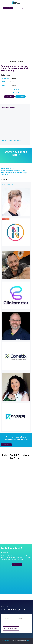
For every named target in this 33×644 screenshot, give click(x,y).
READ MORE (4, 564)
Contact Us (5, 8)
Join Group (4, 444)
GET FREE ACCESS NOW (11, 628)
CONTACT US (15, 564)
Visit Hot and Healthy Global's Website (11, 140)
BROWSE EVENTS (9, 96)
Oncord (21, 642)
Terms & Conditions (6, 640)
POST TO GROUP (20, 96)
